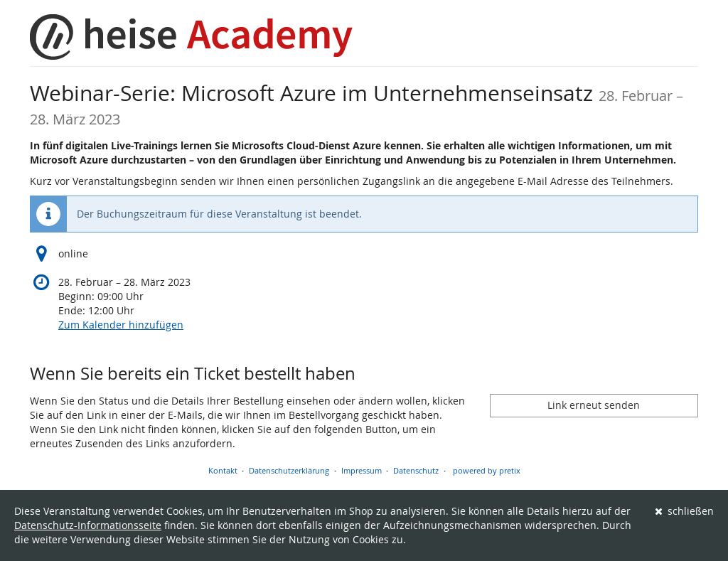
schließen (685, 511)
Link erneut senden (594, 405)
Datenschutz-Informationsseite (88, 525)
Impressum (362, 470)
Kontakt (223, 470)
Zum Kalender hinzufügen (121, 325)
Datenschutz (416, 470)
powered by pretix (487, 470)
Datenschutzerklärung (289, 470)
